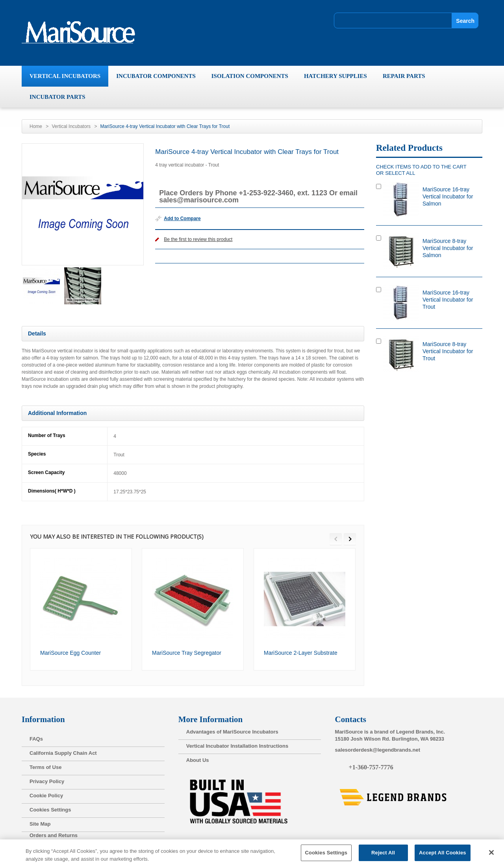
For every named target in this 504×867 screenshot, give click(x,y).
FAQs (36, 739)
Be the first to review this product (198, 239)
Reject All (383, 856)
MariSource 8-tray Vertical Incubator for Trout (448, 351)
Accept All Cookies (443, 856)
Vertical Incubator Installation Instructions (237, 746)
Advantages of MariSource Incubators (232, 732)
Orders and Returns (54, 835)
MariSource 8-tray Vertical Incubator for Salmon (448, 248)
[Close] (491, 856)
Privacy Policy (47, 781)
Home (36, 126)
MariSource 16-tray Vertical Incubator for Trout (448, 300)
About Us (198, 760)
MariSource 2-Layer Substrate (301, 653)
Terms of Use (45, 767)
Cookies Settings (50, 810)
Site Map (40, 824)
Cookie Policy (46, 796)
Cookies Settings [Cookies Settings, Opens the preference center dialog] (326, 856)
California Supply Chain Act (63, 753)
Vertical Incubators (71, 126)
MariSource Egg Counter (70, 653)
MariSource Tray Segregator (187, 653)
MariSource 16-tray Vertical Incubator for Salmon (448, 196)
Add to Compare (182, 219)
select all (400, 173)
